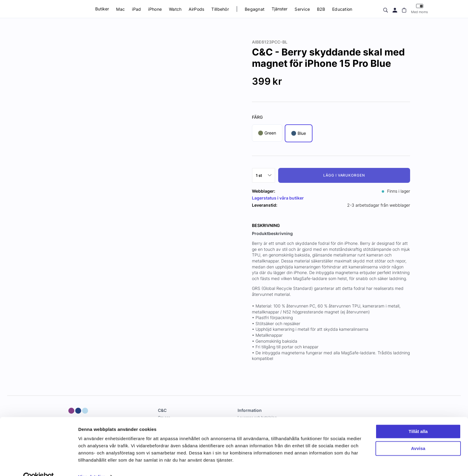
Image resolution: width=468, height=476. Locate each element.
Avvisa (418, 436)
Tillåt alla (418, 419)
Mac (120, 9)
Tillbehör (220, 9)
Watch (175, 9)
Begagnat (255, 9)
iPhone (155, 9)
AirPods (196, 9)
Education (342, 9)
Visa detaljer (91, 464)
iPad (136, 9)
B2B (321, 9)
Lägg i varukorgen (344, 175)
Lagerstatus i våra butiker (278, 198)
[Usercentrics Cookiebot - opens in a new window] (39, 464)
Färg (257, 117)
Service (302, 9)
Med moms (419, 9)
